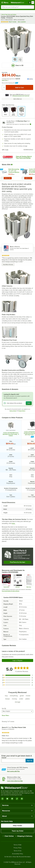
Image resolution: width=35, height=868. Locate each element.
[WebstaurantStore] (17, 788)
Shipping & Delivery (24, 836)
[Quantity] (4, 87)
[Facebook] (12, 799)
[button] (15, 59)
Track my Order (18, 831)
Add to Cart (8, 178)
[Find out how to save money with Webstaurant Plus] (2, 169)
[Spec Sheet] (6, 581)
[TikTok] (17, 799)
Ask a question (22, 22)
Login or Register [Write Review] (17, 660)
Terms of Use (13, 411)
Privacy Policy (22, 411)
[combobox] (17, 7)
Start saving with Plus (13, 771)
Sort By (4, 709)
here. (14, 523)
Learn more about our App (15, 781)
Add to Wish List (18, 99)
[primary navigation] (5, 3)
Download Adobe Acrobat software (11, 591)
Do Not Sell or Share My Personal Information (18, 857)
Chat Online (8, 836)
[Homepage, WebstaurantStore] (18, 3)
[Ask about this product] (17, 403)
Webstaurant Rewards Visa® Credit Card (21, 96)
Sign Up (30, 761)
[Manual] (17, 581)
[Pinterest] (22, 799)
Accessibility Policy (18, 854)
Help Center (17, 826)
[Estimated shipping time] (30, 124)
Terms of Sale (17, 845)
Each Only (5, 73)
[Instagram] (2, 799)
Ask (29, 403)
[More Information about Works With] (12, 165)
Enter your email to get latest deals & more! (17, 757)
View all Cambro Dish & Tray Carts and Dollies (24, 157)
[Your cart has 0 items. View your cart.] (31, 3)
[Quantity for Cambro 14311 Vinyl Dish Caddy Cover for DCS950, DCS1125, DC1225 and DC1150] (23, 178)
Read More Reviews (8, 265)
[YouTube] (7, 799)
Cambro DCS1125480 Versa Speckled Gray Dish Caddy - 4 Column (11, 434)
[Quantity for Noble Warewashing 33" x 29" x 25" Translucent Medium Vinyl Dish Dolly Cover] (2, 178)
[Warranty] (29, 581)
